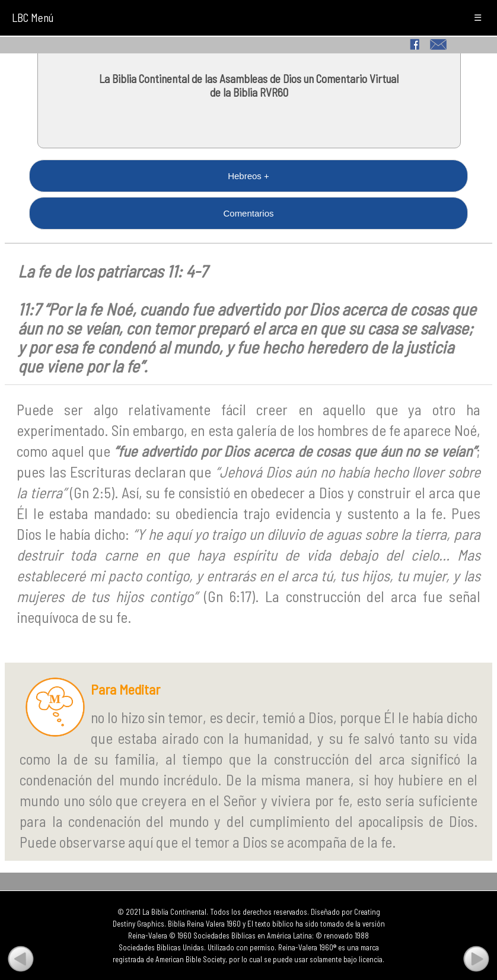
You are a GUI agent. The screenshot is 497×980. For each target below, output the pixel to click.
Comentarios (248, 213)
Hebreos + (249, 176)
